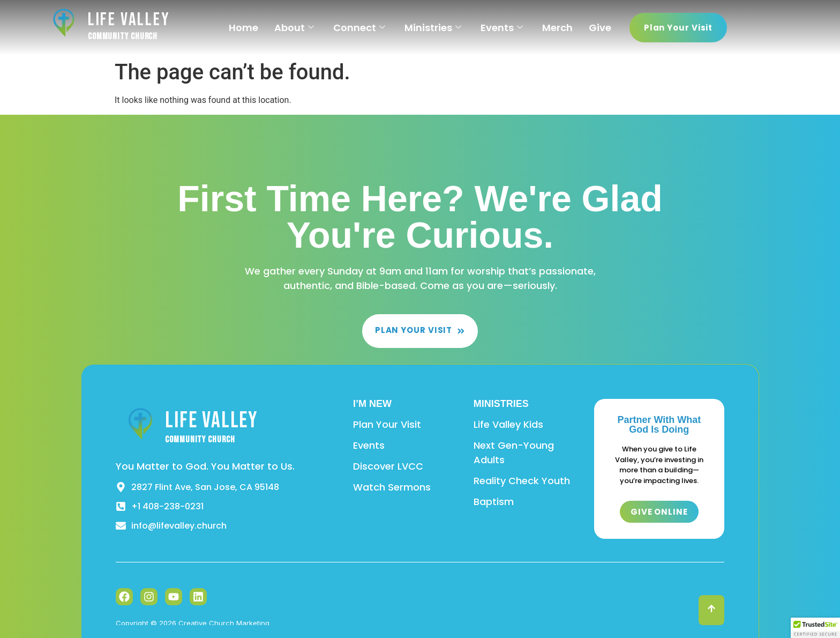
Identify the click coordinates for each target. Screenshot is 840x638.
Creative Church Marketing (224, 623)
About (294, 28)
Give (600, 28)
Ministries (433, 28)
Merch (557, 28)
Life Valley (129, 20)
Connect (359, 28)
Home (243, 28)
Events (502, 28)
